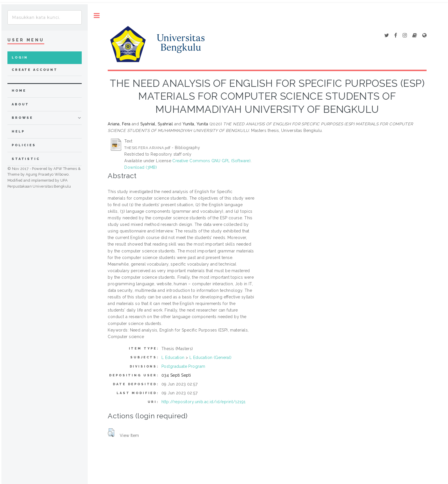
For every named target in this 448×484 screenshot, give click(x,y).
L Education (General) (211, 358)
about (20, 104)
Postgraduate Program (183, 366)
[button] (111, 433)
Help (18, 131)
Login (20, 58)
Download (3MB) (141, 167)
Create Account (35, 70)
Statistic (26, 159)
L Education (173, 358)
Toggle (97, 16)
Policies (24, 145)
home (19, 91)
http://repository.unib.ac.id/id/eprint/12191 (203, 402)
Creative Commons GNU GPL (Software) (211, 161)
